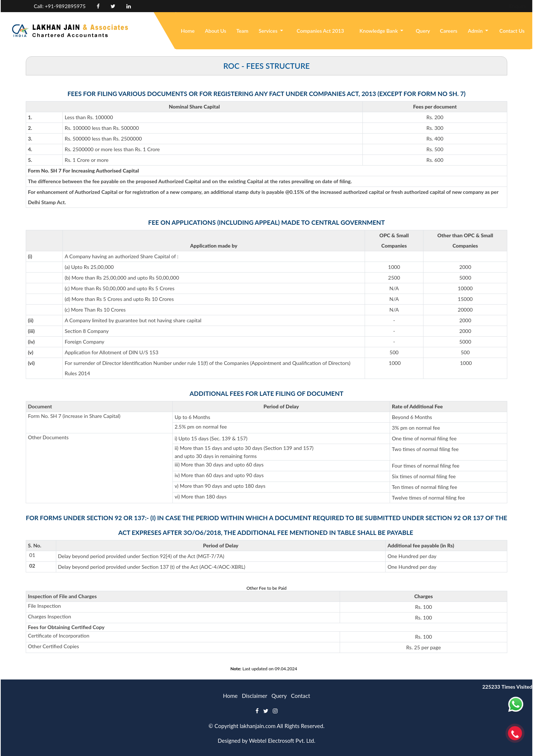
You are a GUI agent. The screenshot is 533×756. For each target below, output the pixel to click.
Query (423, 31)
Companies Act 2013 (320, 31)
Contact (301, 696)
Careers (449, 31)
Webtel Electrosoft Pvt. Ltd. (282, 741)
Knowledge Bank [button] (379, 31)
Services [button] (269, 31)
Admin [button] (476, 31)
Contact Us (512, 31)
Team (242, 31)
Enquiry (468, 6)
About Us (215, 31)
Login (494, 6)
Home (188, 31)
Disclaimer (255, 696)
